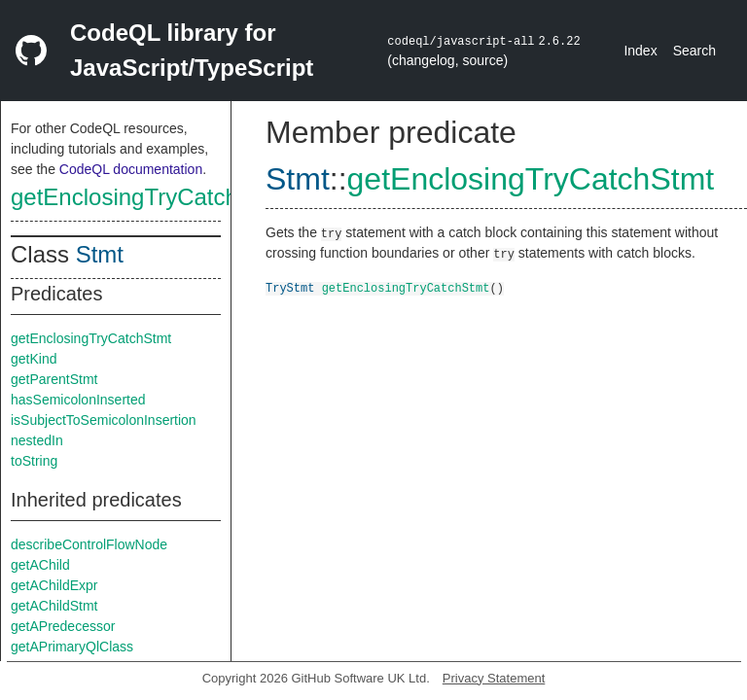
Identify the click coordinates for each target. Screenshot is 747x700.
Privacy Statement (494, 678)
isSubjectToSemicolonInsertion (104, 420)
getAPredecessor (63, 626)
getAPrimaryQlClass (72, 647)
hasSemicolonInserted (78, 400)
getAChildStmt (54, 606)
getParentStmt (54, 379)
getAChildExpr (54, 585)
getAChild (40, 565)
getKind (34, 359)
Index (640, 51)
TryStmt (290, 287)
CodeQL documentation (131, 169)
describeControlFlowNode (89, 544)
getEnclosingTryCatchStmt (148, 197)
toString (34, 461)
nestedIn (37, 440)
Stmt (100, 254)
